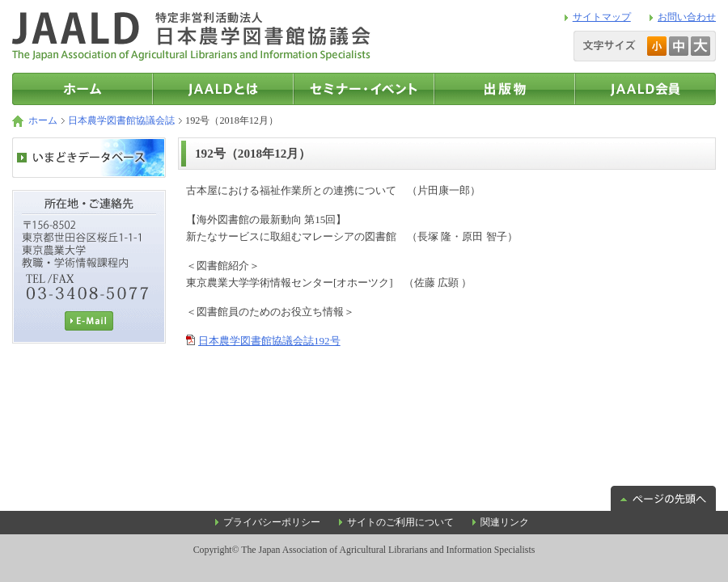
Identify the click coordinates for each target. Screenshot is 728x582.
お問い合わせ (687, 17)
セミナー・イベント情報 (364, 89)
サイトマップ (602, 17)
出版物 (505, 89)
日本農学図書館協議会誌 (121, 120)
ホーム (43, 120)
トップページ (83, 89)
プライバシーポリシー (272, 522)
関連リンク (505, 522)
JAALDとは (223, 89)
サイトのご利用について (400, 522)
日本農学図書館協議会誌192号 (269, 341)
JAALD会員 (645, 89)
